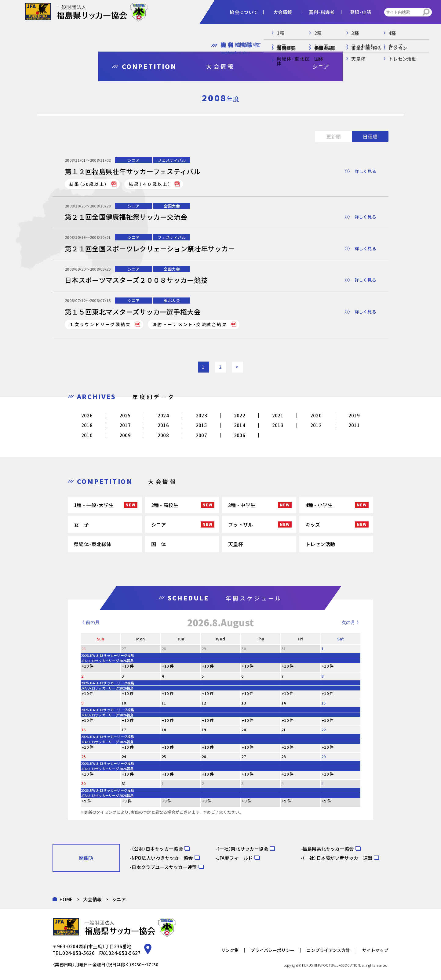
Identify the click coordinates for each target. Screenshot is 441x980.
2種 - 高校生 (165, 505)
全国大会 (172, 206)
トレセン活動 (320, 544)
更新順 (333, 136)
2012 (316, 425)
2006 (240, 435)
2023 (201, 415)
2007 (201, 435)
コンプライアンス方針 (328, 950)
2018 (87, 425)
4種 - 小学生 (319, 505)
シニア (134, 160)
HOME (66, 899)
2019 (354, 415)
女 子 (81, 524)
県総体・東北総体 (93, 544)
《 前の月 (90, 622)
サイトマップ (375, 950)
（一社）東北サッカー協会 (243, 849)
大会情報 (92, 899)
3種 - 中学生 (242, 505)
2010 (87, 435)
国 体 (159, 544)
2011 (354, 425)
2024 (163, 415)
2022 (240, 415)
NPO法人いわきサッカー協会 (162, 858)
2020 (316, 415)
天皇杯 (236, 544)
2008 (163, 435)
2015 (201, 425)
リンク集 (230, 950)
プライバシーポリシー (273, 950)
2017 (125, 425)
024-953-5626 (78, 953)
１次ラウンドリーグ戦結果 (100, 324)
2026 (87, 415)
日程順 (370, 136)
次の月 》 (351, 622)
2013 (278, 425)
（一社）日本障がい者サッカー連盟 (337, 858)
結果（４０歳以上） (150, 184)
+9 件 (86, 801)
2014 (240, 425)
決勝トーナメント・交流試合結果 (190, 324)
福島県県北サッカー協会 (328, 849)
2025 (125, 415)
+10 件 (87, 666)
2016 (163, 425)
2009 (125, 435)
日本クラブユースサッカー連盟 (164, 867)
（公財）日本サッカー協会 (157, 849)
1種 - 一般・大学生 (94, 505)
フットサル (241, 524)
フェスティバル (172, 160)
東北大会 (172, 300)
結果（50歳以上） (88, 184)
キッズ (313, 524)
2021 (278, 415)
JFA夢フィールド (235, 858)
